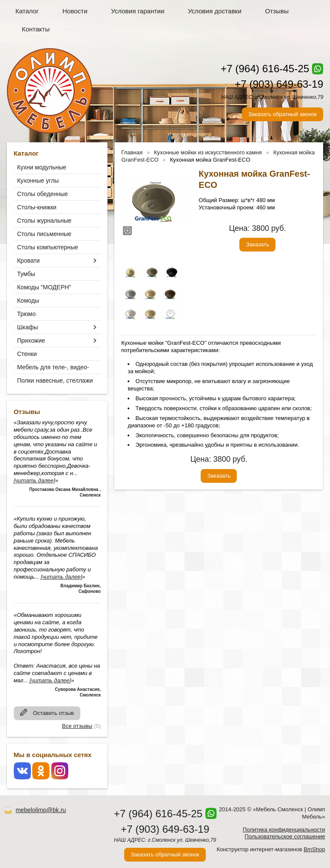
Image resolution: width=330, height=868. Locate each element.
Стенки (27, 354)
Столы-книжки (37, 207)
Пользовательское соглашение (285, 836)
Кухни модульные (42, 167)
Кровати (29, 261)
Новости (75, 11)
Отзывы (277, 11)
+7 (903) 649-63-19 (279, 84)
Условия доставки (214, 11)
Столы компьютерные (48, 247)
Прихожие (31, 340)
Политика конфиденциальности (284, 830)
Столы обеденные (43, 194)
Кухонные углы (38, 181)
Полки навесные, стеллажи (55, 380)
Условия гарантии (137, 11)
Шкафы (28, 327)
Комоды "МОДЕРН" (44, 287)
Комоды (28, 301)
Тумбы (26, 274)
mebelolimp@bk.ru (41, 810)
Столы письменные (44, 234)
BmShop (315, 849)
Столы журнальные (44, 221)
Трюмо (26, 314)
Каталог (27, 11)
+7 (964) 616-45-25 (265, 69)
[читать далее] (34, 480)
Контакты (36, 29)
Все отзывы (77, 726)
